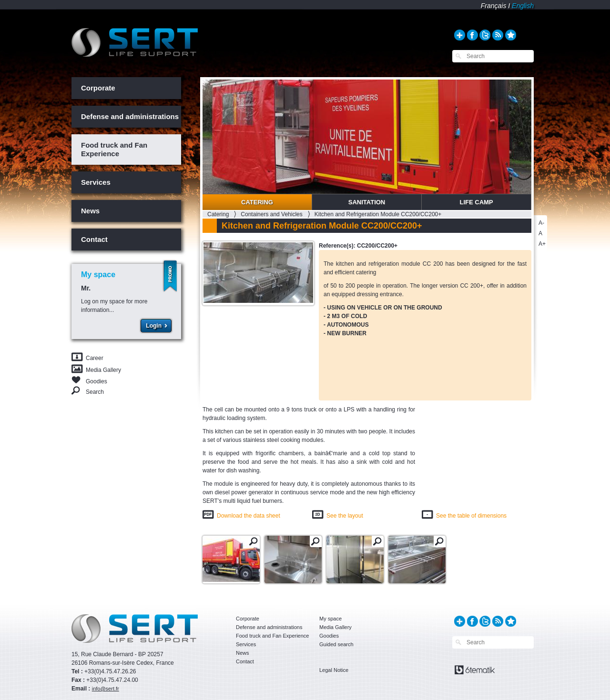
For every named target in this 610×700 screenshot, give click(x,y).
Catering (257, 202)
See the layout (345, 516)
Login (154, 326)
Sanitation (367, 202)
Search (95, 392)
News (90, 211)
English (523, 6)
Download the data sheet (249, 516)
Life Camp (476, 202)
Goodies (97, 381)
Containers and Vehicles (271, 214)
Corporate (98, 88)
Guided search (336, 644)
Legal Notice (334, 670)
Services (96, 182)
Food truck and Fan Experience (114, 149)
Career (95, 358)
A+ (542, 244)
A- (541, 223)
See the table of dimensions (471, 516)
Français (494, 6)
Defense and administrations (130, 116)
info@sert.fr (106, 689)
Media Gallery (103, 370)
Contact (94, 239)
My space (330, 619)
